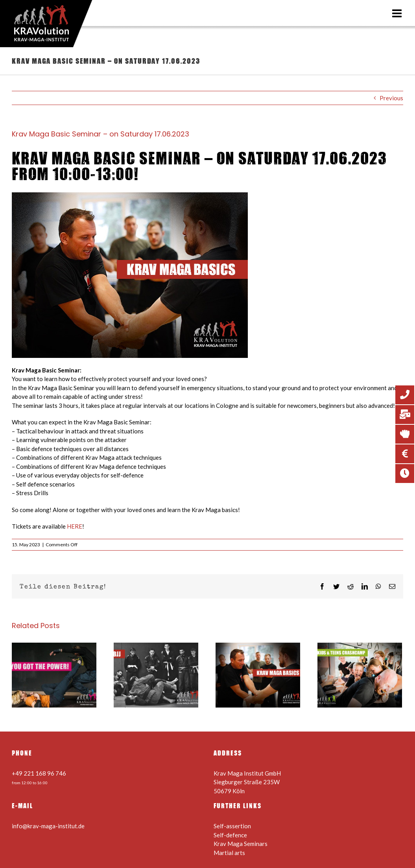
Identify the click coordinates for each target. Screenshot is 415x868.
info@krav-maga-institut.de (48, 826)
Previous (391, 98)
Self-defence (230, 835)
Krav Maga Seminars (241, 844)
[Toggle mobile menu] (398, 13)
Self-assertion (232, 826)
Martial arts (229, 853)
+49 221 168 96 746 (39, 773)
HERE (75, 526)
